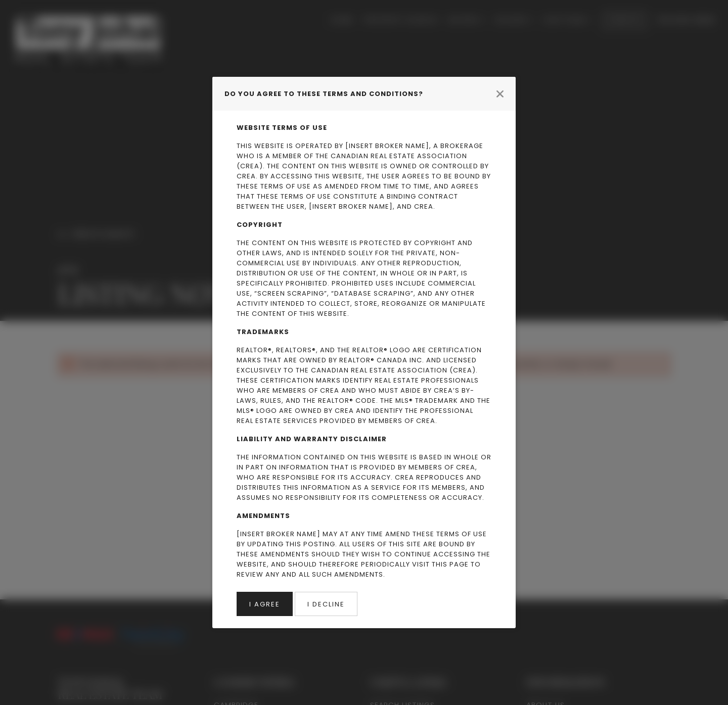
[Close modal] (500, 93)
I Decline (326, 604)
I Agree (265, 604)
